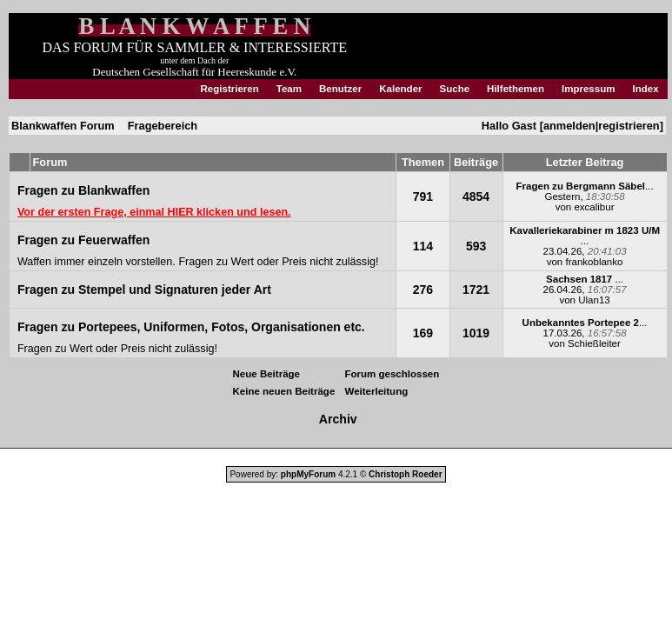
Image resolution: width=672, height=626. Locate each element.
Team (289, 89)
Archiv (338, 419)
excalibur (594, 207)
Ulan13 (594, 300)
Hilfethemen (516, 89)
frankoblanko (594, 262)
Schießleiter (594, 343)
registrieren (629, 126)
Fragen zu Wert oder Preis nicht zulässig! (278, 262)
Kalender (400, 89)
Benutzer (340, 89)
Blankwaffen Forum (63, 126)
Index (645, 89)
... (585, 186)
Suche (455, 89)
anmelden (569, 126)
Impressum (588, 89)
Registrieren (230, 89)
